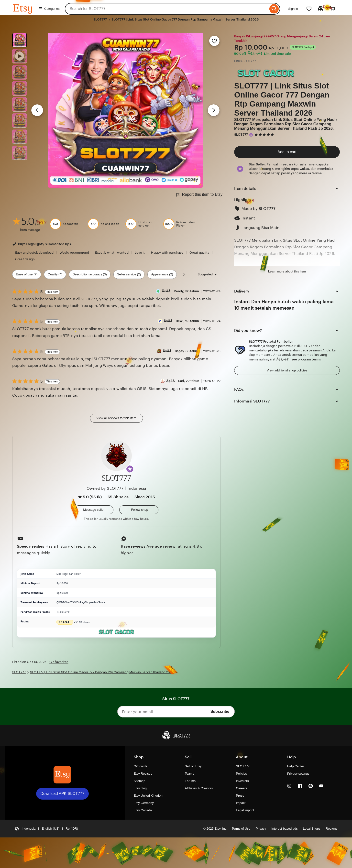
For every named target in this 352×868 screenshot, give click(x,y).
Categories (49, 9)
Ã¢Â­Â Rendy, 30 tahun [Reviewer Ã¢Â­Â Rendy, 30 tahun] (181, 291)
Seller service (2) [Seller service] (129, 274)
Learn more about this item (287, 271)
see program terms (306, 359)
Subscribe (220, 711)
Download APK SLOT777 (63, 794)
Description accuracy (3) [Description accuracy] (90, 274)
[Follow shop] (139, 510)
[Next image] (214, 110)
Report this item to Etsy (199, 195)
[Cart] (332, 9)
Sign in (293, 9)
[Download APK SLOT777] (62, 775)
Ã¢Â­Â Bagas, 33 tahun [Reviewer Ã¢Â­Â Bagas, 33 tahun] (181, 351)
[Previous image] (37, 110)
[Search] (274, 9)
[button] (130, 469)
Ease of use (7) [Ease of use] (27, 274)
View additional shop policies (287, 370)
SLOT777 (100, 19)
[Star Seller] (251, 135)
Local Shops (312, 829)
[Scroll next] (184, 274)
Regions (331, 829)
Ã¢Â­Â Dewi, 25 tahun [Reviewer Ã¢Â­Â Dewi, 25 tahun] (181, 321)
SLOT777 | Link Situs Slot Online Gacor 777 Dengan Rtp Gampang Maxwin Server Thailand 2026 (185, 19)
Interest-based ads (285, 829)
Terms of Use (241, 829)
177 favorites (59, 662)
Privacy (261, 829)
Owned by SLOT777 (105, 488)
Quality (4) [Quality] (55, 274)
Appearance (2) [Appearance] (162, 274)
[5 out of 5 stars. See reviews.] (265, 135)
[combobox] (167, 9)
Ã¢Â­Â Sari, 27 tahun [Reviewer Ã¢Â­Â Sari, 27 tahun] (183, 381)
